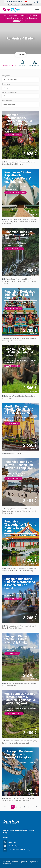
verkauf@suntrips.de (14, 846)
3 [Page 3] (21, 807)
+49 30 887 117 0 (26, 5)
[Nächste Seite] (32, 807)
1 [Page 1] (13, 807)
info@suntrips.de (14, 5)
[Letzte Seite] (36, 807)
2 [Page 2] (17, 807)
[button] (20, 104)
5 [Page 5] (28, 807)
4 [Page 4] (24, 807)
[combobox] (20, 96)
